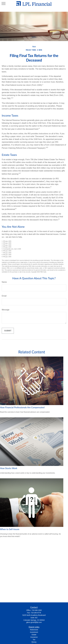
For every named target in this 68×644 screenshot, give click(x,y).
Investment (34, 632)
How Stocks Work (9, 468)
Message (6, 310)
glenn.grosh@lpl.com (34, 622)
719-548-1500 (37, 610)
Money (34, 642)
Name (4, 282)
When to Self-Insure (10, 529)
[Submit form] (8, 331)
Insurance (34, 637)
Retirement (34, 630)
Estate (34, 635)
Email (4, 296)
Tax (34, 640)
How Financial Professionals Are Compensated (22, 407)
